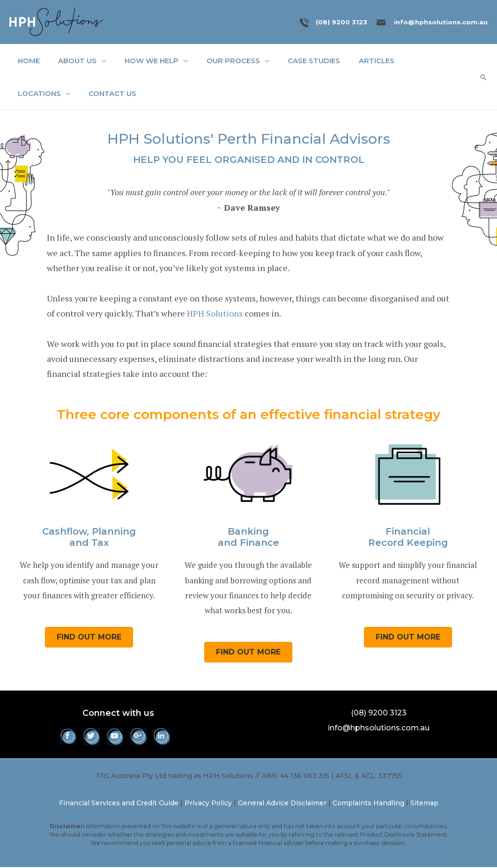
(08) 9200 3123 (341, 22)
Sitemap (424, 804)
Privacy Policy (208, 804)
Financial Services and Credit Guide (119, 804)
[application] (100, 61)
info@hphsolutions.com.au (441, 22)
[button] (483, 78)
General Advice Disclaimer (282, 804)
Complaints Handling (368, 804)
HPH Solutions (215, 314)
